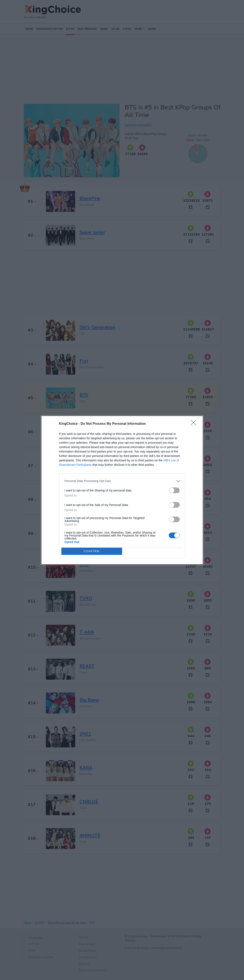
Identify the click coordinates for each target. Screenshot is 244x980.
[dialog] (122, 490)
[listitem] (122, 481)
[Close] (195, 424)
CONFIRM (92, 551)
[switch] (174, 490)
